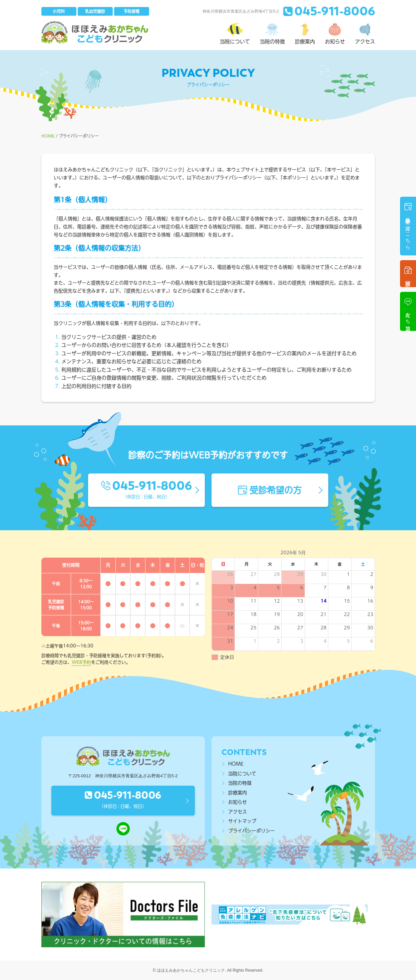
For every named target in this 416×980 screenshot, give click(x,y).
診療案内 (238, 793)
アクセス (238, 812)
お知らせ (238, 802)
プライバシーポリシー (252, 831)
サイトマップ (242, 821)
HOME (236, 764)
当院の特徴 (240, 783)
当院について (242, 774)
